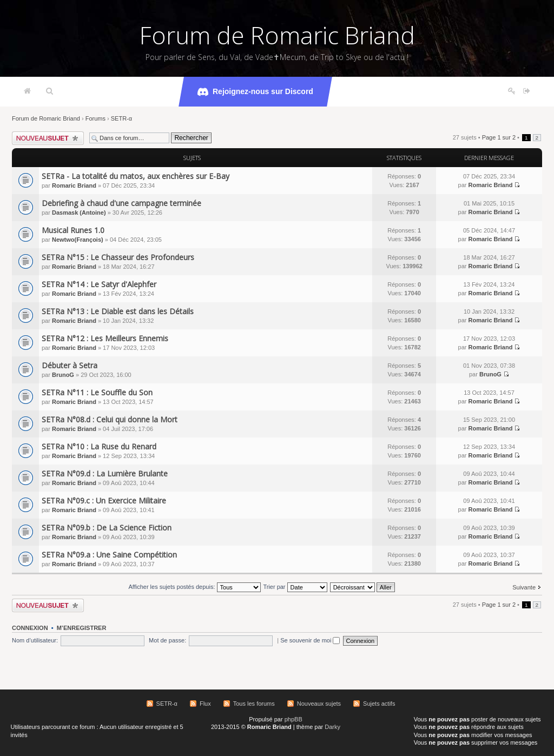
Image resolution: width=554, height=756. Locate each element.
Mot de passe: (167, 640)
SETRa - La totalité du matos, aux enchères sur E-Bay (136, 176)
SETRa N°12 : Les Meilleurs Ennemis (105, 338)
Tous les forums (254, 704)
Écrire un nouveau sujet (48, 138)
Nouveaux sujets (319, 704)
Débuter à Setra (70, 365)
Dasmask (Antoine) (79, 213)
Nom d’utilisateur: (35, 640)
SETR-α (121, 118)
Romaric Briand (74, 185)
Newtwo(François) (78, 240)
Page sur (499, 137)
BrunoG (63, 375)
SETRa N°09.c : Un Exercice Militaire (104, 500)
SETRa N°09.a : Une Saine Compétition (109, 555)
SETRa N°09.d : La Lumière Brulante (105, 473)
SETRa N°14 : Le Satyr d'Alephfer (99, 284)
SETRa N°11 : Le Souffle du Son (97, 392)
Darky (332, 727)
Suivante (524, 587)
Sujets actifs (379, 704)
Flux (205, 704)
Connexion (30, 628)
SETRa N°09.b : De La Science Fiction (107, 528)
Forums (95, 118)
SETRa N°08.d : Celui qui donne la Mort (110, 419)
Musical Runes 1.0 (73, 230)
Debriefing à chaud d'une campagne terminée (121, 203)
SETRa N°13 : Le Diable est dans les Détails (118, 311)
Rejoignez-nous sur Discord (255, 92)
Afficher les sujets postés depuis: (194, 587)
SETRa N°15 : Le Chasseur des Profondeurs (118, 257)
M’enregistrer (82, 628)
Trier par (295, 587)
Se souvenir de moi (310, 640)
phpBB (294, 719)
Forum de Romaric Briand (277, 35)
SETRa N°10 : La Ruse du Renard (99, 446)
